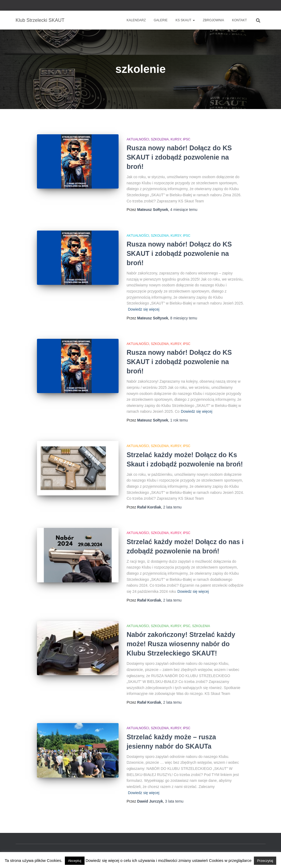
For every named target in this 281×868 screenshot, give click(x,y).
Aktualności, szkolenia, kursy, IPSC (158, 139)
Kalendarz (136, 20)
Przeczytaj (265, 861)
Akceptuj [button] (75, 861)
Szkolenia (201, 626)
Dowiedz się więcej (144, 309)
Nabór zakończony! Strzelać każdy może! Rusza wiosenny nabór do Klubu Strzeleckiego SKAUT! (181, 644)
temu (184, 210)
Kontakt (240, 20)
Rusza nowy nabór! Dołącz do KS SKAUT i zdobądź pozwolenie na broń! (179, 157)
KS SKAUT (185, 20)
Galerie (161, 20)
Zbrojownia (213, 20)
